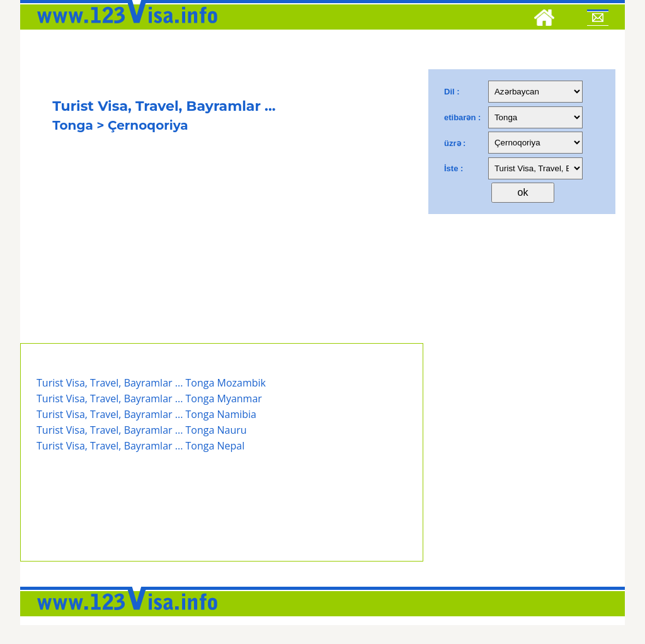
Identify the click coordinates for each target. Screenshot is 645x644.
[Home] (544, 20)
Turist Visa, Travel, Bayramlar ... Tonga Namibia (146, 414)
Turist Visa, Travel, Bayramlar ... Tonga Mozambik (151, 383)
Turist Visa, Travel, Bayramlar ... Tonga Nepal (140, 446)
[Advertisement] (222, 249)
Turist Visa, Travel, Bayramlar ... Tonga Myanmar (149, 398)
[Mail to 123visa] (598, 20)
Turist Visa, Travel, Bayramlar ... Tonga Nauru (142, 430)
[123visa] (124, 27)
